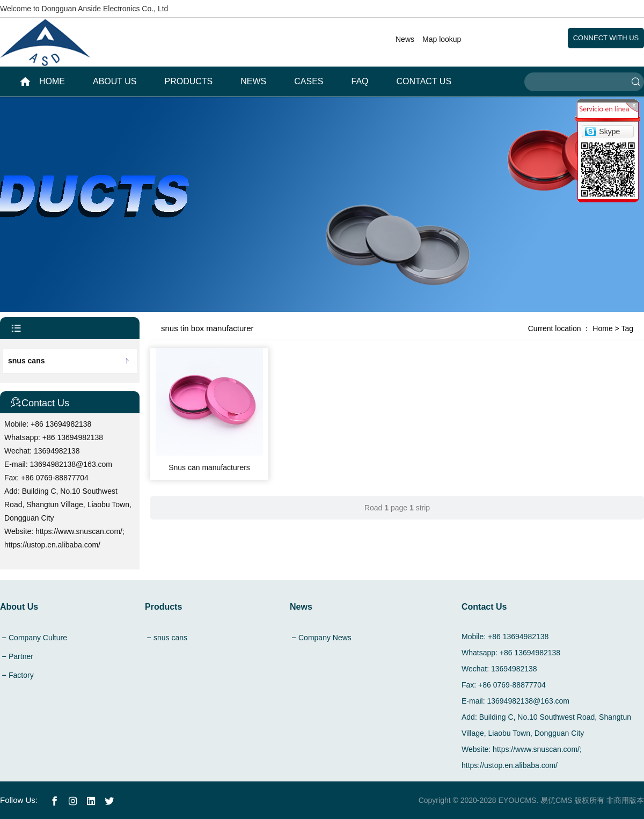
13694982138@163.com (72, 464)
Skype (609, 131)
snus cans (26, 361)
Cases (309, 81)
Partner (21, 656)
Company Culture (38, 638)
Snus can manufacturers (209, 467)
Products (189, 81)
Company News (325, 638)
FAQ (360, 81)
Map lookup (442, 39)
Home (602, 328)
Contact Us (424, 81)
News (405, 39)
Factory (21, 675)
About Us (115, 81)
